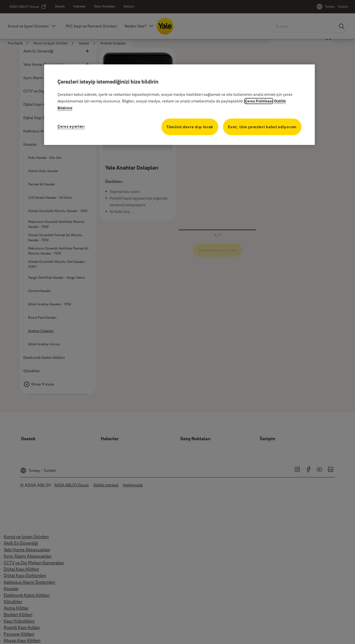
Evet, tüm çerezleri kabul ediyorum (262, 127)
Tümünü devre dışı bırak (190, 127)
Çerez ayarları (71, 126)
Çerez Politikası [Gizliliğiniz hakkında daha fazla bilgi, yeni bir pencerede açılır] (259, 101)
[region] (179, 105)
